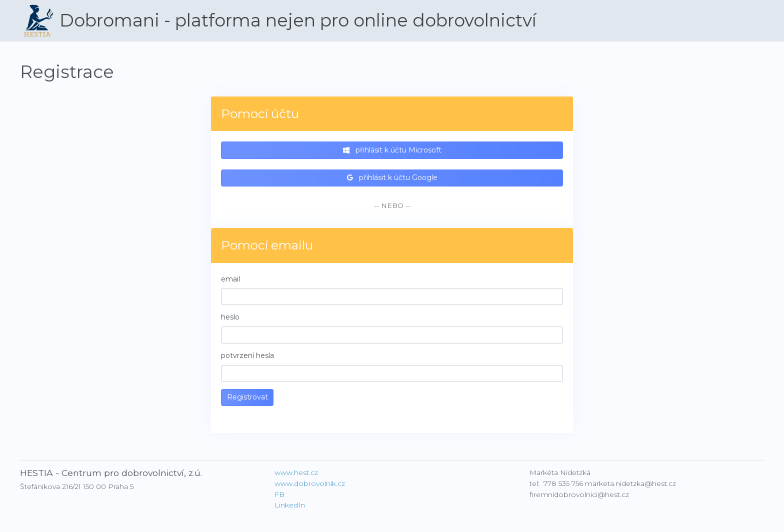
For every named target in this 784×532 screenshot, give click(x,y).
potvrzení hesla (247, 355)
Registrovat (247, 397)
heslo (230, 317)
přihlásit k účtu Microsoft (392, 150)
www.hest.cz (296, 472)
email (230, 279)
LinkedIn (290, 505)
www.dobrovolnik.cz (310, 483)
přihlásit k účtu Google (392, 177)
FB (279, 494)
